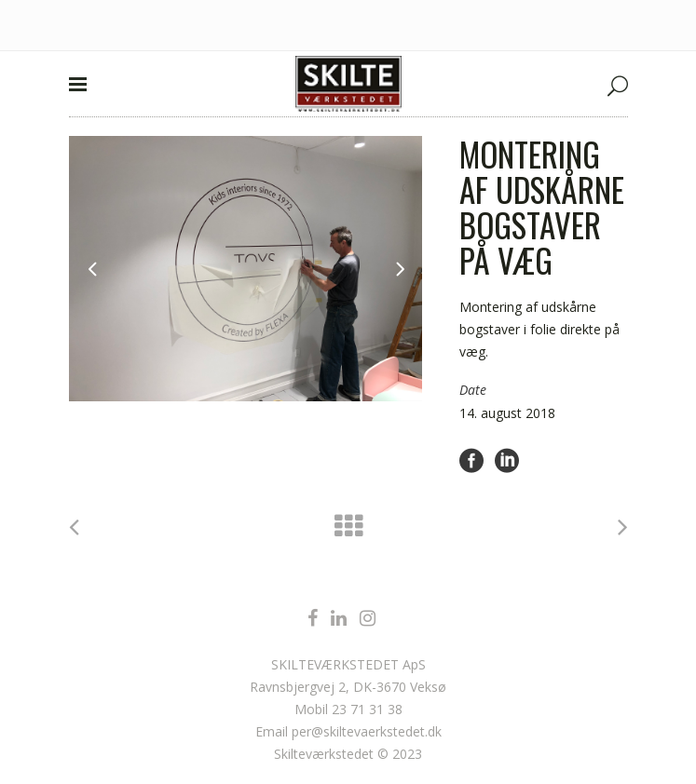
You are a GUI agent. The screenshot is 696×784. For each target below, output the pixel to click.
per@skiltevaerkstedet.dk (367, 731)
